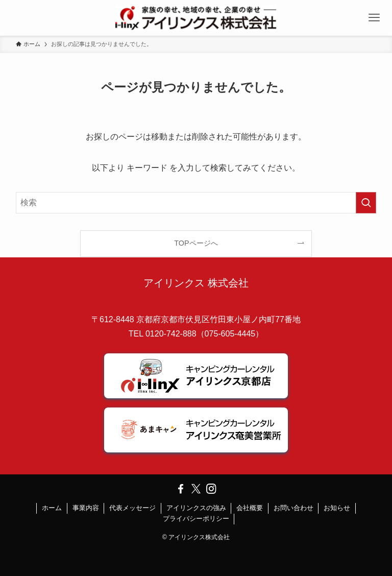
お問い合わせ (293, 508)
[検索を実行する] (366, 203)
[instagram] (211, 489)
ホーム (52, 508)
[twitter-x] (196, 489)
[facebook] (181, 489)
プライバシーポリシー (196, 519)
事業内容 (86, 508)
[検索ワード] (196, 203)
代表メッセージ (132, 508)
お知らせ (337, 508)
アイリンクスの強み (196, 508)
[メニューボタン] (374, 18)
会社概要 (250, 508)
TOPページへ (196, 243)
